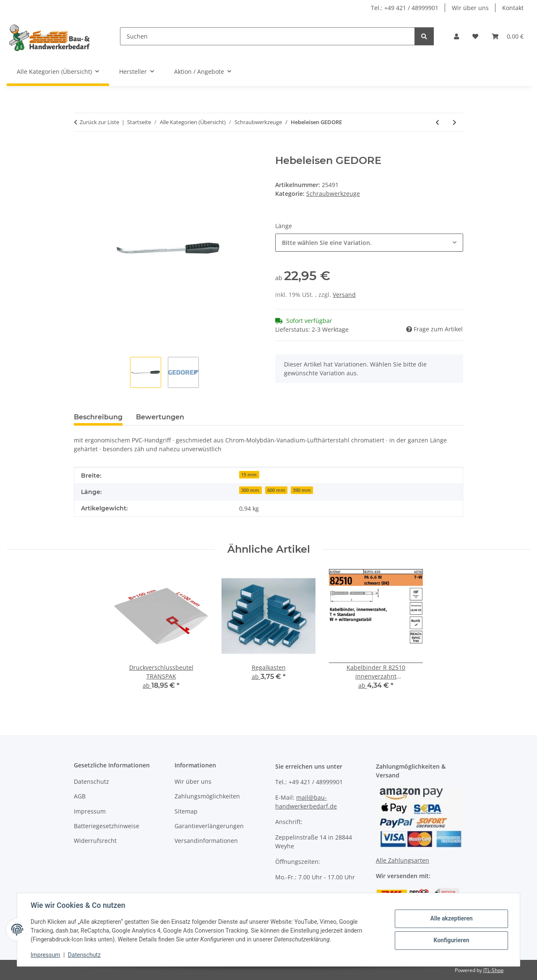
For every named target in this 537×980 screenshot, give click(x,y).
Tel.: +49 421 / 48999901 (405, 8)
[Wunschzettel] (475, 36)
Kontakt (513, 8)
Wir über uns (470, 8)
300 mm (250, 490)
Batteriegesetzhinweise (107, 826)
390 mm (302, 490)
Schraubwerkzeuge (333, 194)
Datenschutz (84, 955)
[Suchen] (267, 36)
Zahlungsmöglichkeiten (207, 796)
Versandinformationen (206, 841)
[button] (456, 36)
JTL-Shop (493, 970)
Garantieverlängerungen (209, 826)
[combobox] (369, 243)
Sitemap (186, 811)
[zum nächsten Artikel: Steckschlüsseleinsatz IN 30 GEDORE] (455, 122)
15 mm (249, 475)
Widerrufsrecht (95, 841)
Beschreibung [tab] (98, 417)
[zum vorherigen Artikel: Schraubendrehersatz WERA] (437, 122)
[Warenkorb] (508, 36)
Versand (344, 295)
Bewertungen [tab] (160, 417)
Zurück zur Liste (99, 122)
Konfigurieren (451, 940)
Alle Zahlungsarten (403, 860)
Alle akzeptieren (451, 918)
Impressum (45, 955)
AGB (80, 796)
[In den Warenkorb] (81, 150)
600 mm (276, 490)
